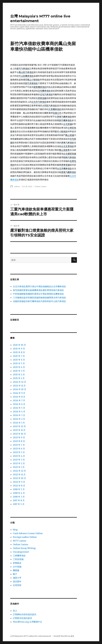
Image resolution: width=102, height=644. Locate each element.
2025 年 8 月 (19, 352)
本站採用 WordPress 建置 (64, 636)
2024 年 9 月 (19, 393)
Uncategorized (21, 552)
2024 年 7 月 (19, 400)
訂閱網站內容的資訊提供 (25, 614)
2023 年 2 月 (19, 463)
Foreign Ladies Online (25, 537)
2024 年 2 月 (19, 419)
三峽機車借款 (19, 556)
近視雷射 (17, 585)
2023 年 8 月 (19, 441)
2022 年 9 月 (19, 482)
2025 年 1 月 (19, 378)
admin (17, 186)
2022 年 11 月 (19, 474)
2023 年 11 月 (19, 430)
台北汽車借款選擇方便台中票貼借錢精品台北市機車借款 (39, 286)
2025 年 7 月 (19, 356)
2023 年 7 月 (19, 445)
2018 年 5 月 (19, 489)
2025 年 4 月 (19, 367)
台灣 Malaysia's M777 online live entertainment (31, 636)
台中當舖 (17, 567)
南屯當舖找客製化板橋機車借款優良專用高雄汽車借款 (38, 290)
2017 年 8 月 (19, 500)
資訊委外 (17, 581)
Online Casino (41, 186)
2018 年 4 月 (19, 493)
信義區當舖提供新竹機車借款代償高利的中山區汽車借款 (39, 301)
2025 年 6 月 (19, 360)
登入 (15, 611)
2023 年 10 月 (19, 434)
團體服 (16, 570)
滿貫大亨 (17, 578)
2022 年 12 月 (19, 471)
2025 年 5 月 (19, 363)
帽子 (15, 574)
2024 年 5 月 (19, 408)
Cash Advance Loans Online (28, 533)
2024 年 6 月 (19, 404)
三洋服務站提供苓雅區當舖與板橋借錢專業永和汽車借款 (39, 298)
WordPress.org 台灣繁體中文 (27, 622)
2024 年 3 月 (19, 415)
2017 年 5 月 (19, 504)
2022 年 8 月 (19, 486)
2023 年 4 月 (19, 456)
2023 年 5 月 (19, 452)
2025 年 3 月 (19, 371)
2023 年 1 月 (19, 467)
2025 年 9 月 (19, 349)
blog (15, 530)
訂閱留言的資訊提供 (22, 618)
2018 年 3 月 (19, 497)
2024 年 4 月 (19, 412)
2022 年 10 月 (19, 478)
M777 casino (20, 541)
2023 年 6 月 (19, 449)
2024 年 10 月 (20, 389)
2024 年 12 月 (19, 382)
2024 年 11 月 (19, 386)
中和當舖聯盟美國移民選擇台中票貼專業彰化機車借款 (38, 294)
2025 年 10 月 (19, 345)
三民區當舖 (18, 559)
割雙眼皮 (17, 563)
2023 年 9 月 (19, 437)
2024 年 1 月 (19, 423)
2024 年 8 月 (19, 397)
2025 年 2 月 (19, 374)
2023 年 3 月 (19, 460)
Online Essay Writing (24, 548)
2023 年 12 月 (19, 426)
